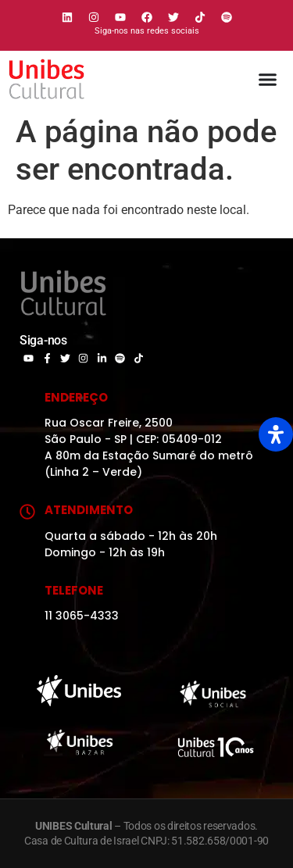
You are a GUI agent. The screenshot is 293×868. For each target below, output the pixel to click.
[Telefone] (27, 592)
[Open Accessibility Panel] (276, 434)
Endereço (76, 397)
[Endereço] (27, 399)
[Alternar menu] (268, 79)
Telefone (74, 590)
